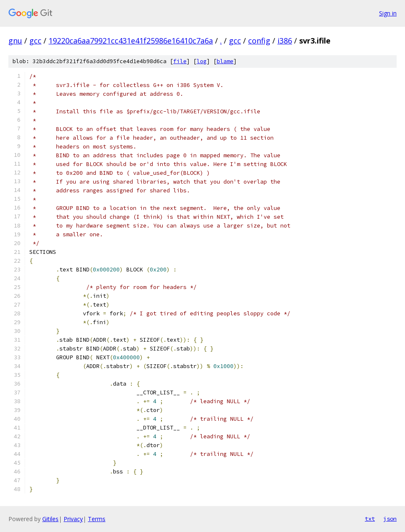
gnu (15, 41)
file (180, 61)
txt (370, 519)
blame (225, 61)
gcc (35, 41)
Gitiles (50, 519)
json (390, 519)
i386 (285, 41)
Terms (97, 519)
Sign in (388, 13)
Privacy (73, 519)
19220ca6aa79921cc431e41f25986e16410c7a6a (131, 41)
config (259, 41)
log (202, 61)
